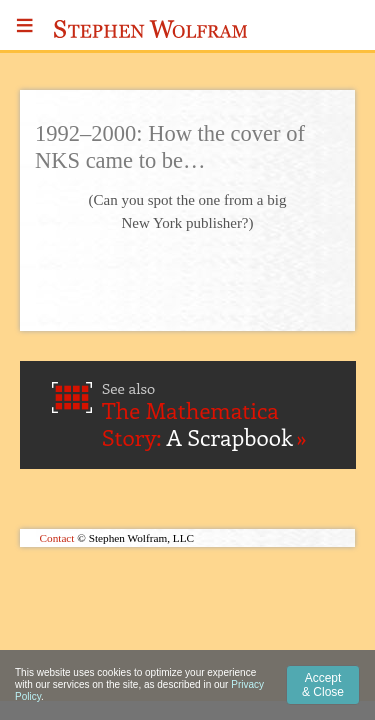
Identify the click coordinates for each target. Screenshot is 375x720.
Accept (323, 685)
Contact (57, 538)
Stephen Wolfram (151, 29)
